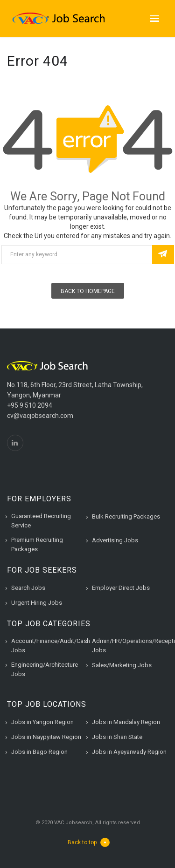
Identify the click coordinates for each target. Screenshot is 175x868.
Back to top (89, 842)
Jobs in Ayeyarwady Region (129, 752)
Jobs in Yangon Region (42, 722)
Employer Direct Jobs (121, 588)
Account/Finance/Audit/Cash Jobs (51, 646)
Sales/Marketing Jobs (122, 665)
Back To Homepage (88, 291)
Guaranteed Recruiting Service (41, 521)
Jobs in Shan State (117, 737)
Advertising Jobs (115, 540)
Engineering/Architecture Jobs (45, 669)
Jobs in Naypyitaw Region (46, 737)
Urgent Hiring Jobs (37, 603)
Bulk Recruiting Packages (126, 516)
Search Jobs (28, 588)
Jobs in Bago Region (39, 752)
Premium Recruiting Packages (37, 544)
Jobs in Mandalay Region (126, 722)
